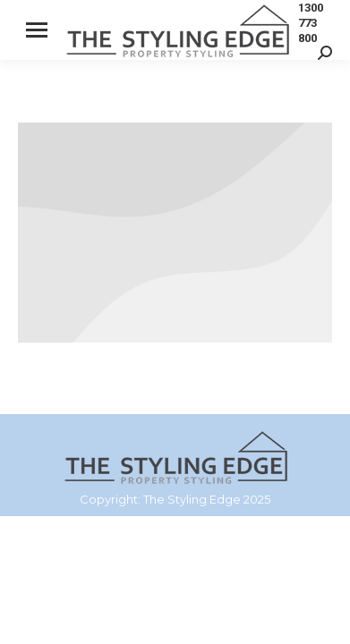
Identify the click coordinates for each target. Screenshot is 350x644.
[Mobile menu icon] (37, 30)
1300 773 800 (311, 23)
